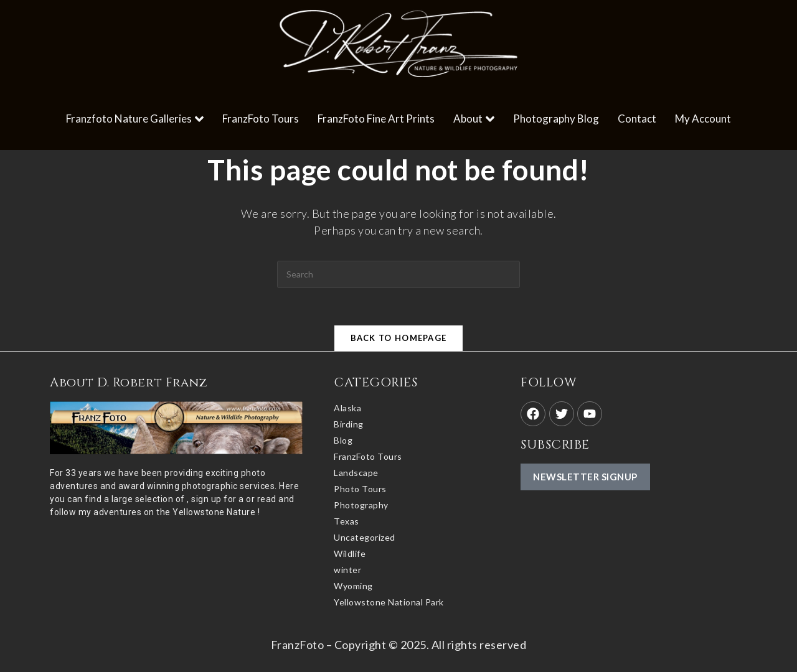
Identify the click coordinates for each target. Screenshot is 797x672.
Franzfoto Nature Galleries (135, 119)
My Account (703, 119)
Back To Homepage (399, 338)
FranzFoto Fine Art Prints (376, 119)
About (474, 119)
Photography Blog (556, 119)
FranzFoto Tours (261, 119)
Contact (637, 119)
